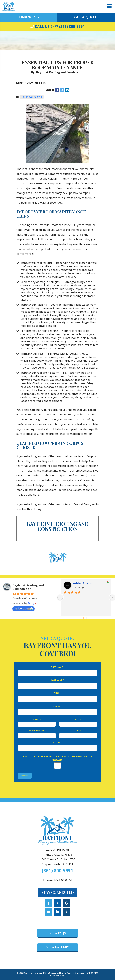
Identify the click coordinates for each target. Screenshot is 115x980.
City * (78, 719)
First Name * (57, 667)
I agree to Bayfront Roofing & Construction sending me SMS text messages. (57, 758)
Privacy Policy (57, 976)
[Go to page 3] (89, 618)
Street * (37, 719)
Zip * (78, 731)
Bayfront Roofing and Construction (28, 587)
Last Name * (57, 680)
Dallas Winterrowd (85, 583)
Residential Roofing (32, 97)
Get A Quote (86, 17)
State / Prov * (37, 731)
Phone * (57, 706)
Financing (29, 17)
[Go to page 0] (81, 618)
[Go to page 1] (84, 618)
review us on (24, 608)
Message (57, 742)
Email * (57, 693)
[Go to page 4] (91, 618)
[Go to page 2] (86, 618)
